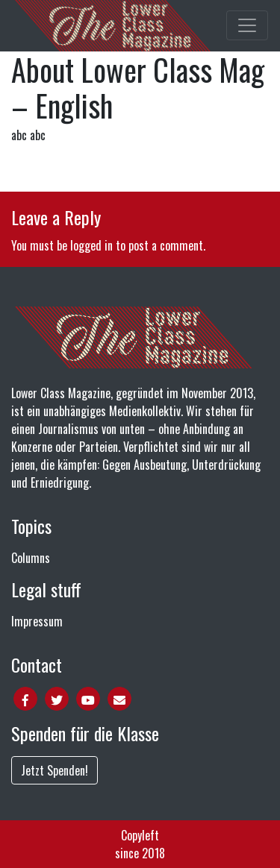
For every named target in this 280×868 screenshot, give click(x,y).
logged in (91, 245)
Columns (31, 558)
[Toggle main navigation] (247, 25)
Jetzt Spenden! (55, 770)
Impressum (37, 621)
